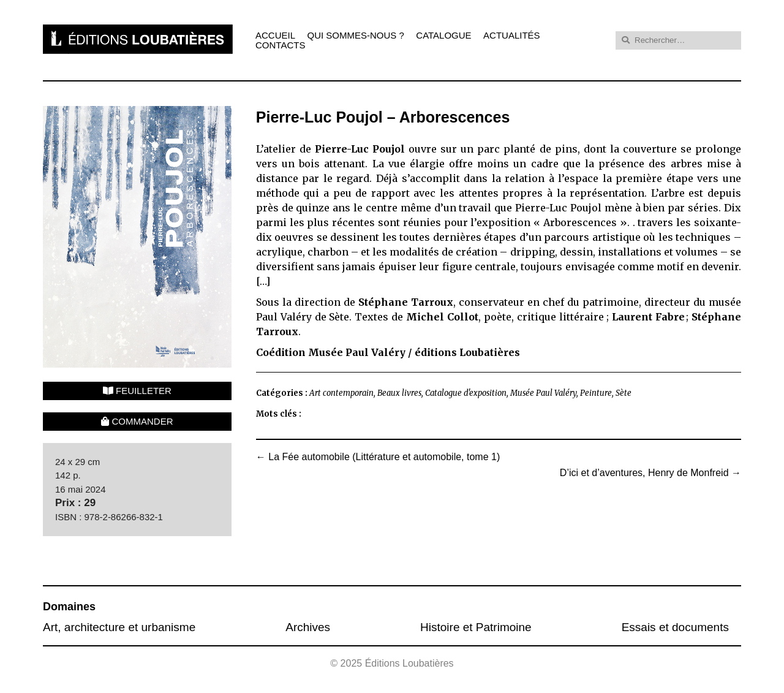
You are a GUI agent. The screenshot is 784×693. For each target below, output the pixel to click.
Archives (308, 627)
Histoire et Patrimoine (476, 627)
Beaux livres (399, 393)
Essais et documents (675, 627)
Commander (137, 421)
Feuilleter (137, 391)
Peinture (596, 393)
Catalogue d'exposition (466, 393)
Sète (624, 393)
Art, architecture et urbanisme (119, 627)
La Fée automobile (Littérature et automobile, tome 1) (378, 457)
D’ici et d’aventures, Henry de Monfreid (650, 473)
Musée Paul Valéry (543, 393)
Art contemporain (341, 393)
